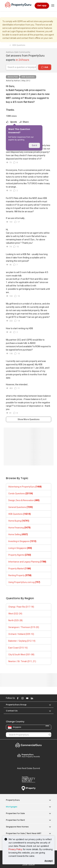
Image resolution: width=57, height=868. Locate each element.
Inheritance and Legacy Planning (27, 562)
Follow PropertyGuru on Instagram (22, 698)
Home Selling (18, 534)
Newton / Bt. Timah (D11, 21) (22, 661)
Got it (34, 145)
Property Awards (29, 756)
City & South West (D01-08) (21, 655)
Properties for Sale (15, 813)
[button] (48, 705)
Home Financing (19, 528)
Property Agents (20, 555)
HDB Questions (28, 77)
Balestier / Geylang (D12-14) (22, 641)
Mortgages (12, 807)
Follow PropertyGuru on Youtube (27, 698)
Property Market (20, 569)
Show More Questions (29, 419)
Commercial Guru (29, 745)
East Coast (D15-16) (18, 648)
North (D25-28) (16, 620)
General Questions (21, 507)
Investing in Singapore (22, 541)
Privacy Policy (15, 849)
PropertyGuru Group (16, 705)
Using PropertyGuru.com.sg (24, 582)
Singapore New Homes (17, 827)
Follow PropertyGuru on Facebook (17, 698)
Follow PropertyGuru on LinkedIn (32, 698)
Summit (29, 768)
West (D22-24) (15, 614)
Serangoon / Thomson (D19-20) (24, 627)
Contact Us (12, 711)
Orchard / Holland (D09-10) (21, 634)
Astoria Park (13, 77)
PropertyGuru (13, 800)
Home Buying (19, 521)
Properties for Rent (15, 820)
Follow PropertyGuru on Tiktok (39, 698)
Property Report (29, 779)
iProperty (29, 788)
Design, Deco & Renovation (24, 500)
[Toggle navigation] (53, 6)
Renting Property (20, 575)
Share (24, 122)
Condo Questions (21, 494)
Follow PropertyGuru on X (36, 698)
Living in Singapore (20, 548)
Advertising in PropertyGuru (25, 487)
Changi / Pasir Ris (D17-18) (21, 607)
